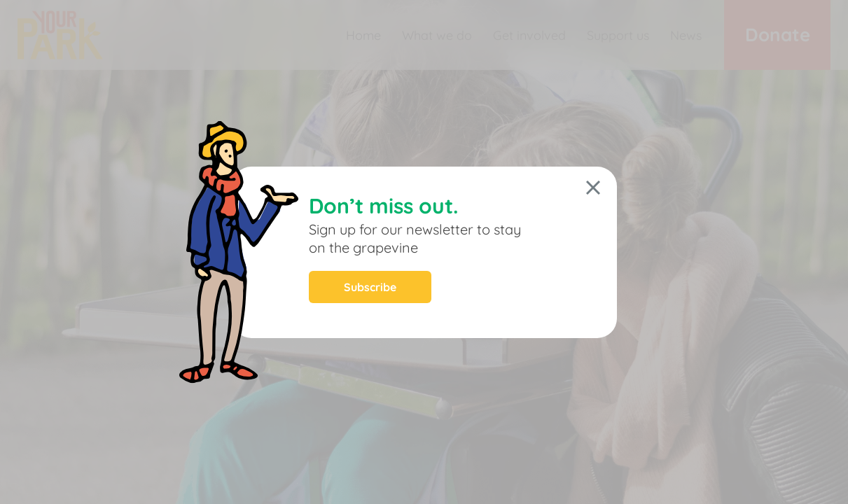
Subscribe (370, 287)
